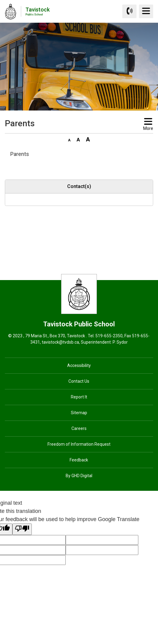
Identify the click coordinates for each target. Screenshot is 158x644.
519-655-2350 (109, 336)
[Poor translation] (22, 529)
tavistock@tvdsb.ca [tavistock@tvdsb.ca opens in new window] (60, 342)
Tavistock (38, 11)
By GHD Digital (79, 476)
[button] (69, 139)
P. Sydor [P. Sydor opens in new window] (120, 342)
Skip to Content (0, 0)
